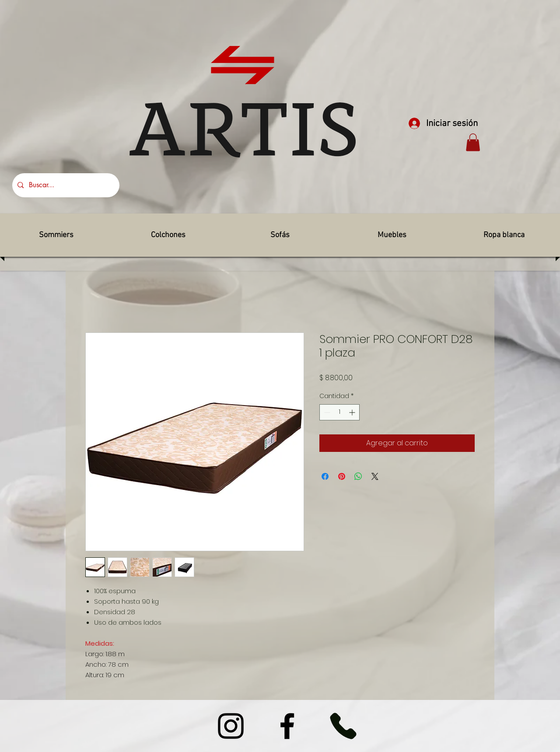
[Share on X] (375, 476)
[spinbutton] (339, 412)
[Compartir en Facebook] (325, 476)
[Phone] (343, 726)
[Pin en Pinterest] (342, 476)
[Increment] (353, 412)
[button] (473, 142)
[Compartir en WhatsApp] (358, 476)
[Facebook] (287, 726)
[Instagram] (231, 726)
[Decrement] (326, 412)
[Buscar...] (65, 185)
